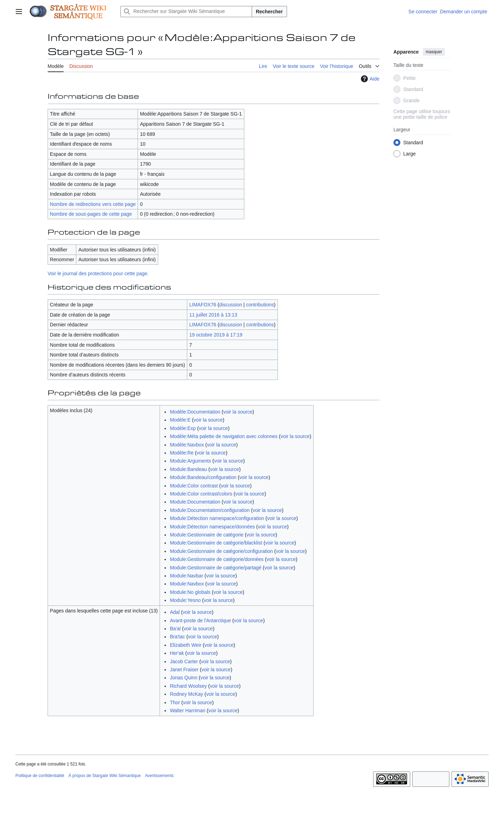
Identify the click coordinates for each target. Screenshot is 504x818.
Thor (175, 702)
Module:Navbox (187, 584)
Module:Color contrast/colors (201, 494)
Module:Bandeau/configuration (203, 477)
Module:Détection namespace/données (212, 527)
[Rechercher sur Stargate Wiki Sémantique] (186, 12)
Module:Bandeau (188, 469)
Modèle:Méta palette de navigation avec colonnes (223, 436)
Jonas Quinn (184, 678)
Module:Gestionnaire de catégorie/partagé (216, 568)
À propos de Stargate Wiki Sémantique (104, 776)
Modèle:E (180, 420)
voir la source (238, 412)
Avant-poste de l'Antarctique (200, 621)
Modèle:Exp (183, 428)
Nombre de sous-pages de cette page (91, 214)
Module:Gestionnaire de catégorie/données (217, 559)
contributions (260, 305)
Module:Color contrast (194, 486)
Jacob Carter (184, 661)
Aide (369, 79)
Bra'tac (177, 637)
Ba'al (175, 629)
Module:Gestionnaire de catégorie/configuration (221, 551)
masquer (434, 52)
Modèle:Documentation (195, 412)
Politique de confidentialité (40, 776)
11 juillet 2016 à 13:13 (213, 315)
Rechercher (269, 12)
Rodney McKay (186, 694)
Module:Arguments (190, 461)
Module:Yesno (185, 600)
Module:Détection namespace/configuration (217, 518)
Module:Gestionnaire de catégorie (206, 535)
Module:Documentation (195, 502)
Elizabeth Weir (185, 645)
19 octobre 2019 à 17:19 (216, 335)
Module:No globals (190, 592)
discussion (230, 305)
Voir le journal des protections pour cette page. (98, 273)
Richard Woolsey (188, 686)
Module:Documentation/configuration (210, 510)
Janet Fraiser (184, 670)
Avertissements (159, 776)
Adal (175, 612)
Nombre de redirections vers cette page (93, 204)
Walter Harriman (187, 710)
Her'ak (177, 653)
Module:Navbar (186, 576)
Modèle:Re (182, 453)
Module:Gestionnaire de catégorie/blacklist (216, 543)
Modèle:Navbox (187, 445)
